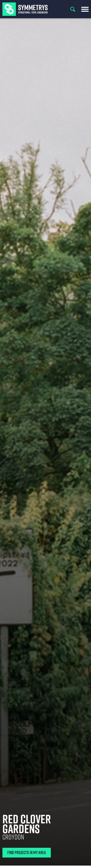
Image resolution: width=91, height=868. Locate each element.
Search (73, 9)
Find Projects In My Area (27, 853)
